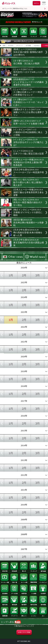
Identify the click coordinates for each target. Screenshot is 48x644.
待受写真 (24, 593)
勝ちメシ (24, 615)
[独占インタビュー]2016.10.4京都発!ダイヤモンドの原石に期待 (28, 212)
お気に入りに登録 (24, 632)
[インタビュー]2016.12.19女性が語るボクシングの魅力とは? (29, 142)
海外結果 (14, 604)
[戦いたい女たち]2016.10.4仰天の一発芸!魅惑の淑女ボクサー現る (28, 202)
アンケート (14, 615)
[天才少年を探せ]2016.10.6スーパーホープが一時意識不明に (29, 172)
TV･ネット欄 (5, 582)
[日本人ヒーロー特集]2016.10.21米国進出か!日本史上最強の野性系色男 (29, 162)
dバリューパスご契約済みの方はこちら (15, 9)
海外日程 (5, 604)
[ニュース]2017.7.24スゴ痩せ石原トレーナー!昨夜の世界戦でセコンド (28, 92)
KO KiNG (11, 46)
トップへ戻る (11, 622)
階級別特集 (34, 582)
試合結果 (14, 36)
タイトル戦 (24, 582)
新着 (4, 46)
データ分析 (43, 36)
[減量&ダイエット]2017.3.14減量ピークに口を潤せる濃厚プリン (29, 112)
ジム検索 (34, 593)
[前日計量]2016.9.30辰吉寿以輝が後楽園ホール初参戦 (29, 223)
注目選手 (43, 593)
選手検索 (43, 571)
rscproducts (37, 46)
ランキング (34, 36)
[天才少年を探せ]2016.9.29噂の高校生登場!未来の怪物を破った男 (28, 233)
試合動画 (5, 593)
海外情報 (43, 604)
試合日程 (5, 36)
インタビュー (43, 582)
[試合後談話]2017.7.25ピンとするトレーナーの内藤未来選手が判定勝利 (29, 82)
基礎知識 (5, 615)
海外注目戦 (34, 604)
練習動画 (24, 36)
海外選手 (24, 604)
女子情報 (28, 46)
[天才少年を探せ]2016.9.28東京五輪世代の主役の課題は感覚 (29, 243)
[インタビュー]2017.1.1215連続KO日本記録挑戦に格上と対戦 (28, 132)
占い (43, 615)
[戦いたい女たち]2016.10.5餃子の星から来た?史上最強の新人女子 (28, 182)
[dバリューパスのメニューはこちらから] (44, 3)
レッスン (34, 615)
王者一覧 (14, 582)
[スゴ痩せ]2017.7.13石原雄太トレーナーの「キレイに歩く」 (29, 102)
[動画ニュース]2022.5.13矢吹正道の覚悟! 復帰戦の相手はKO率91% (28, 52)
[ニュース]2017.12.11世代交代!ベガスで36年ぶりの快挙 (28, 72)
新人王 (24, 571)
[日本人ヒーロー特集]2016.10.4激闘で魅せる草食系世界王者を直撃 (29, 192)
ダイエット (20, 46)
